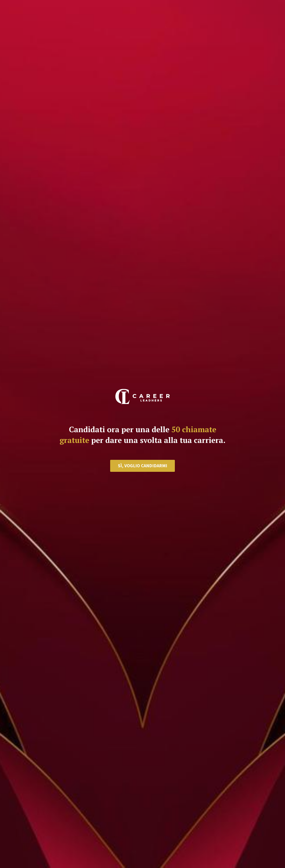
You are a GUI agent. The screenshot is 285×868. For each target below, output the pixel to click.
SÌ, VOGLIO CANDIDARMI (142, 466)
